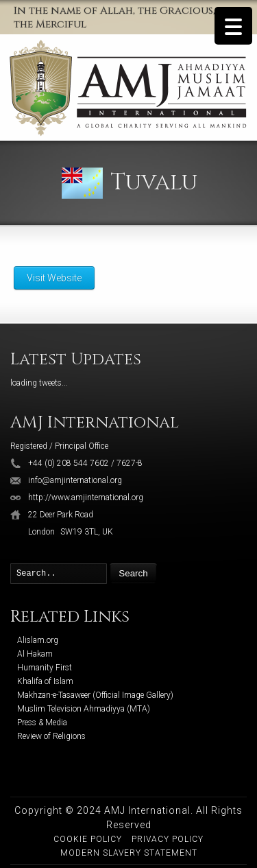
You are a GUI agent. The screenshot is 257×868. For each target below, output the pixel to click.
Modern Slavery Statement (129, 853)
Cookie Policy (88, 839)
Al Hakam (35, 654)
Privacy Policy (168, 839)
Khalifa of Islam (45, 681)
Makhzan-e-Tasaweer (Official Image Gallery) (95, 695)
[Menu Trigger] (233, 26)
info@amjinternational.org (75, 480)
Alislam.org (38, 640)
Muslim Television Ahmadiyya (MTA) (84, 709)
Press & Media (42, 723)
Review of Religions (51, 736)
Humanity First (45, 668)
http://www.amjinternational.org (86, 497)
